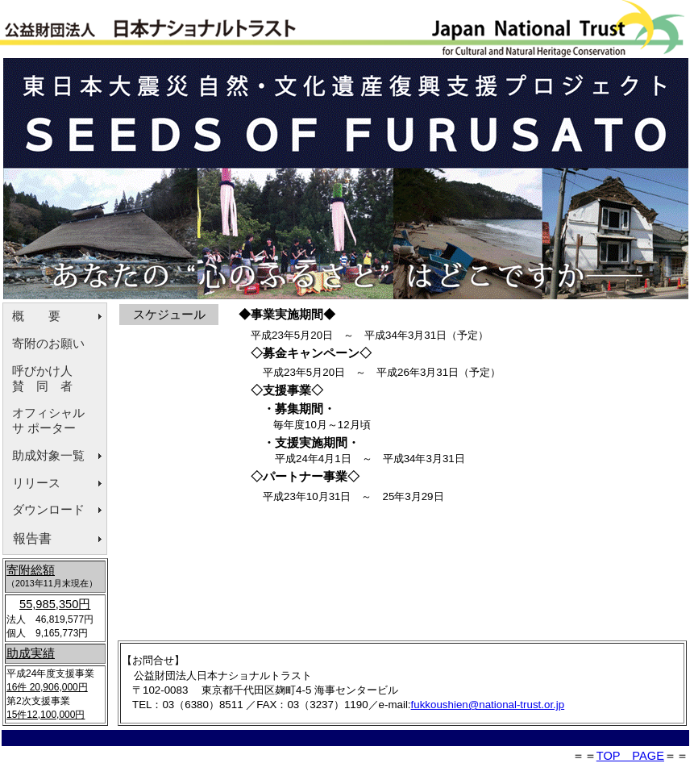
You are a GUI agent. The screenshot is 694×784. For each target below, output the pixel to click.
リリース (36, 483)
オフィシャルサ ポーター (48, 421)
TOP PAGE (630, 756)
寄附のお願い (48, 344)
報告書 (32, 538)
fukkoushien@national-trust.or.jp (488, 705)
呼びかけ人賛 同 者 (42, 379)
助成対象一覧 (48, 456)
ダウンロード (48, 510)
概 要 (36, 316)
